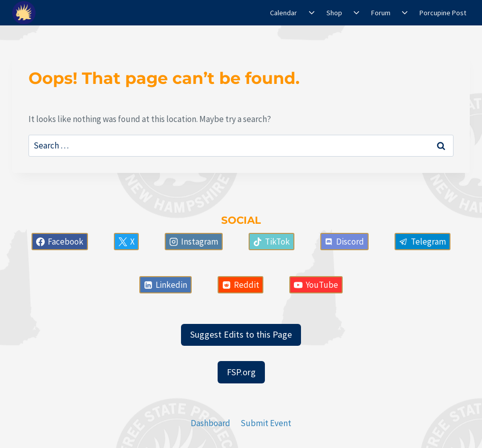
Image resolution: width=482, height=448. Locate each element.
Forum (381, 13)
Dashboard (210, 423)
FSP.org (241, 372)
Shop (334, 13)
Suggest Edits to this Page (241, 334)
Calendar (283, 13)
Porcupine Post (443, 13)
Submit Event (266, 423)
